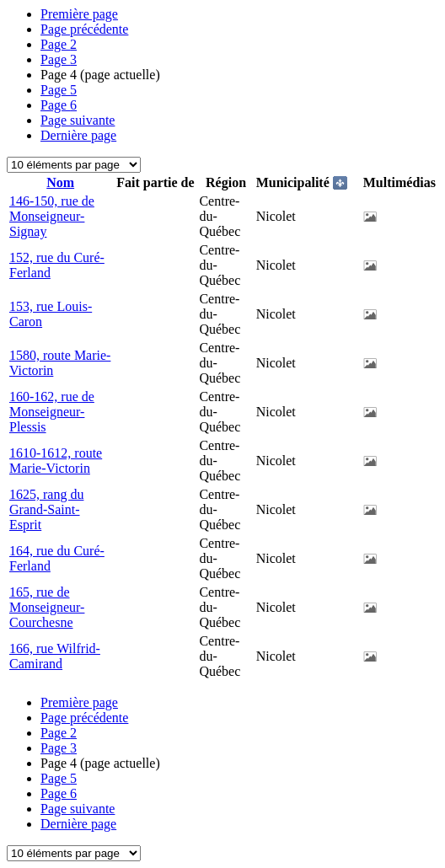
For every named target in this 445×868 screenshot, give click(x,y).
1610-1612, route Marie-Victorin (56, 461)
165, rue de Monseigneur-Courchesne (47, 607)
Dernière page (78, 135)
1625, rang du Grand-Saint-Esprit (46, 509)
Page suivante (78, 120)
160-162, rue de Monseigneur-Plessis (52, 412)
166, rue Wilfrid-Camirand (55, 656)
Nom (60, 182)
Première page (79, 14)
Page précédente (84, 29)
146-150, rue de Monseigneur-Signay (52, 216)
